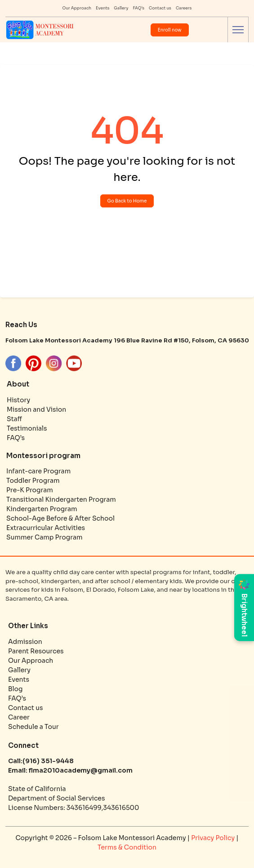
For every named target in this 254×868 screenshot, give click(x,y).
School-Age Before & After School (60, 518)
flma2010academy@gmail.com (80, 770)
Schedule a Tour (33, 727)
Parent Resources (36, 651)
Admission (25, 642)
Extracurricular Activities (46, 528)
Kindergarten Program (42, 509)
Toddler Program (33, 481)
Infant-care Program (38, 471)
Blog (15, 689)
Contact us (160, 8)
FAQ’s (138, 8)
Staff (14, 419)
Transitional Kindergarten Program (61, 499)
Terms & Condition (127, 847)
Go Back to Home (127, 201)
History (18, 400)
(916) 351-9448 (48, 761)
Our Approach (77, 8)
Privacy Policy (214, 838)
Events (102, 8)
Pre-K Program (30, 490)
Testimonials (27, 428)
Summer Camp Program (44, 537)
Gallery (121, 8)
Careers (184, 8)
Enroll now (170, 30)
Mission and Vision (36, 409)
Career (19, 717)
